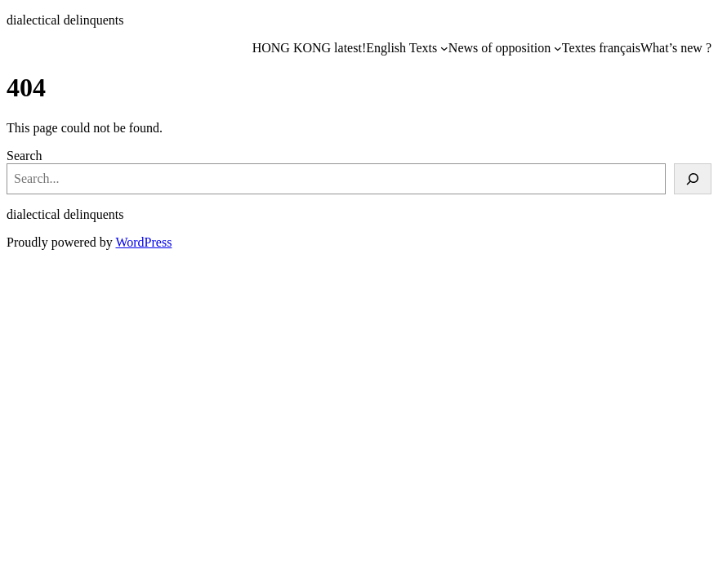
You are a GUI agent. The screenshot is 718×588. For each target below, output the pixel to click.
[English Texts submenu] (444, 48)
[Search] (693, 179)
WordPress (143, 242)
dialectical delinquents (65, 20)
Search (25, 156)
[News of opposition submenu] (558, 48)
